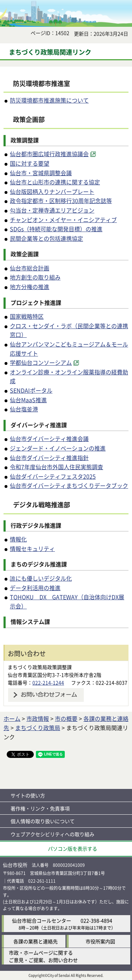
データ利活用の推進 (35, 588)
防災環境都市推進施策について (49, 100)
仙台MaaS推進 (28, 400)
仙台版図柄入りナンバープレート (52, 191)
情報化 (18, 539)
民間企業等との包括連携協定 (46, 238)
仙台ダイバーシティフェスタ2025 (53, 476)
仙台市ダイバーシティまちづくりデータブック (69, 485)
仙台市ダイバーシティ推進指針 (49, 458)
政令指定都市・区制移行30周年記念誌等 (61, 201)
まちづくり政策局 (38, 728)
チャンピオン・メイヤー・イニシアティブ (63, 220)
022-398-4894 (96, 920)
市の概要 (66, 718)
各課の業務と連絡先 (36, 941)
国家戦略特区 (27, 316)
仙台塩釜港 (24, 409)
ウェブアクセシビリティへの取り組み (52, 834)
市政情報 (38, 718)
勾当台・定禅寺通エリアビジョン (52, 210)
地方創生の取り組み (35, 277)
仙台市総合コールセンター (42, 920)
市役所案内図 (100, 941)
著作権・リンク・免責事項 (40, 808)
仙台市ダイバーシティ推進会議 (49, 439)
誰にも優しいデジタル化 (41, 578)
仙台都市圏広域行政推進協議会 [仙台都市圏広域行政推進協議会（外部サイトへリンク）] (49, 154)
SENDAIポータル (31, 390)
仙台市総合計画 (30, 268)
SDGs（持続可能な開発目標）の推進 (56, 229)
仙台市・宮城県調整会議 (41, 173)
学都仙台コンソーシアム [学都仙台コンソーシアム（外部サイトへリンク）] (41, 362)
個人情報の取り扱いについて (43, 821)
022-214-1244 (48, 682)
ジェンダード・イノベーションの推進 (58, 448)
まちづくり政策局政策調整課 (40, 667)
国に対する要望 (30, 163)
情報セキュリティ (32, 549)
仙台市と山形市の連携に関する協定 (55, 182)
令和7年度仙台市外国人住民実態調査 (56, 467)
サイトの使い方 (28, 795)
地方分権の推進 (30, 287)
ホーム (12, 718)
